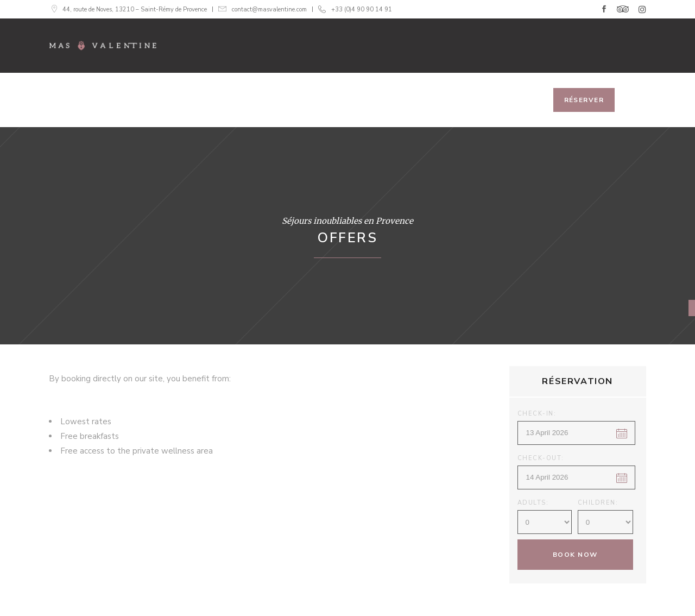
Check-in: (537, 414)
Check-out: (541, 458)
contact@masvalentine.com (269, 10)
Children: (598, 503)
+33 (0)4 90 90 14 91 (362, 10)
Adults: (533, 503)
